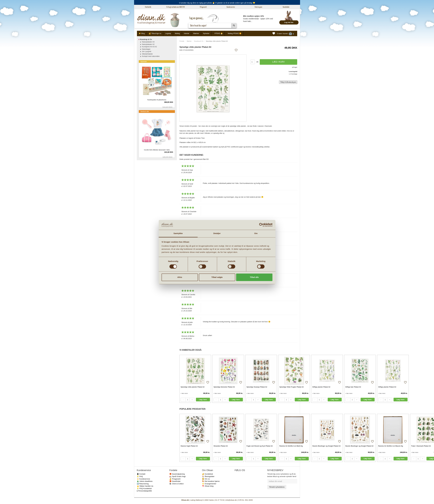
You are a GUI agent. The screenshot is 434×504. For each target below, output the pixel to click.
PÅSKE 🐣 (219, 33)
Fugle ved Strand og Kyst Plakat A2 (260, 446)
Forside (182, 41)
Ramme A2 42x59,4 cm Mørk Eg (291, 446)
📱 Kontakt (141, 474)
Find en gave (258, 7)
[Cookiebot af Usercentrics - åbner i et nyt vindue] (261, 225)
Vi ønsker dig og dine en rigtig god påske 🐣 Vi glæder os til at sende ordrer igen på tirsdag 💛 (217, 3)
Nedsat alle (145, 112)
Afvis (180, 277)
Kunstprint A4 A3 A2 (149, 47)
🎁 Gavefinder (175, 481)
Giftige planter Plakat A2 (321, 387)
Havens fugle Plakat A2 (189, 446)
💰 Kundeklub (207, 474)
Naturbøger (146, 49)
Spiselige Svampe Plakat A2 (257, 387)
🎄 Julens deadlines (145, 481)
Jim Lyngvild (147, 51)
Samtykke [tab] (178, 233)
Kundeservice (231, 7)
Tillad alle (254, 277)
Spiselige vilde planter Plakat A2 (193, 387)
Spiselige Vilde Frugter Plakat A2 (292, 387)
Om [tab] (256, 233)
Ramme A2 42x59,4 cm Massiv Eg (391, 446)
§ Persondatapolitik (144, 491)
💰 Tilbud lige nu (155, 33)
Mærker (196, 33)
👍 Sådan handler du (145, 486)
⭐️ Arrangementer (209, 484)
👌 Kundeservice (143, 479)
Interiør (187, 33)
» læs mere (184, 393)
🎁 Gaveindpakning (177, 474)
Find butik (148, 7)
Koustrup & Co (199, 41)
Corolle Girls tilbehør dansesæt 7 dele (157, 150)
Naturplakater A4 (148, 42)
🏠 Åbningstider (208, 476)
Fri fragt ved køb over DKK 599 (176, 7)
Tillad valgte (217, 277)
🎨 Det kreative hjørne (211, 481)
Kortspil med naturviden (151, 56)
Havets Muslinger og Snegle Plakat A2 (359, 446)
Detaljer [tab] (217, 233)
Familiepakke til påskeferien (157, 100)
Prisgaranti (203, 7)
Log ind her (289, 22)
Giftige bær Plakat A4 (353, 387)
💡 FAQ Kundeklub (144, 488)
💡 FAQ (140, 476)
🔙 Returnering (143, 484)
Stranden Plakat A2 (221, 446)
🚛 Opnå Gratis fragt (177, 476)
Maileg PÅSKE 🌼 (235, 33)
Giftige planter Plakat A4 (387, 387)
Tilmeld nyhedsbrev (277, 487)
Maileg (177, 33)
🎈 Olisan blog (208, 486)
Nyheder (206, 33)
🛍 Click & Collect (176, 484)
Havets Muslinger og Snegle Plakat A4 (326, 446)
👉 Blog (142, 33)
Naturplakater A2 (148, 44)
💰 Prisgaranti (175, 479)
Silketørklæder (147, 54)
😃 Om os (206, 479)
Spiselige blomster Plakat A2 (224, 387)
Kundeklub (286, 7)
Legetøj (168, 33)
